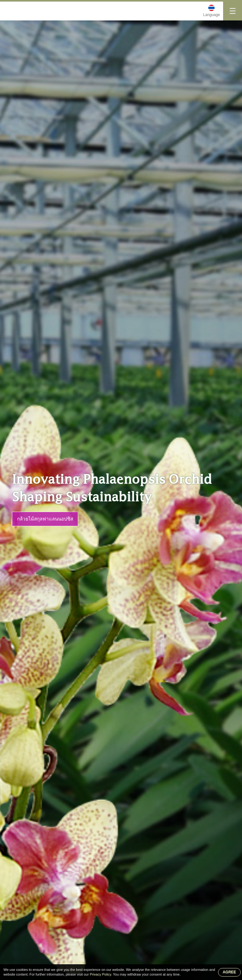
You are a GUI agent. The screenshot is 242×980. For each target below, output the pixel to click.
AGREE (230, 972)
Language (212, 15)
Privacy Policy (101, 974)
